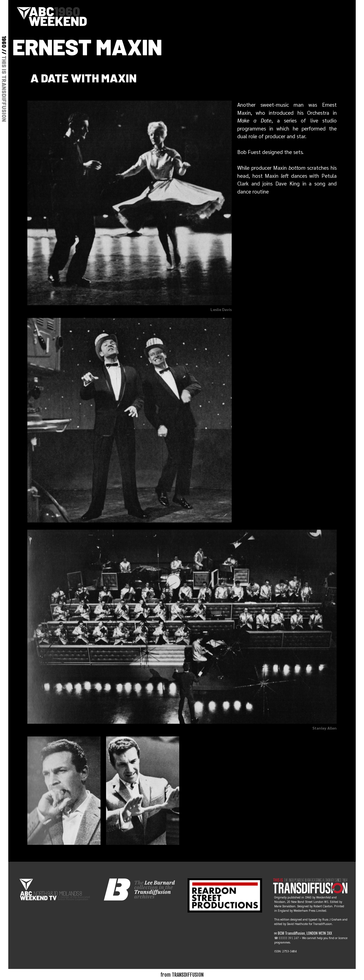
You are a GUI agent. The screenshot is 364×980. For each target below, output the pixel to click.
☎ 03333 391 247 (287, 938)
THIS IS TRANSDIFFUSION (4, 89)
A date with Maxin (84, 78)
